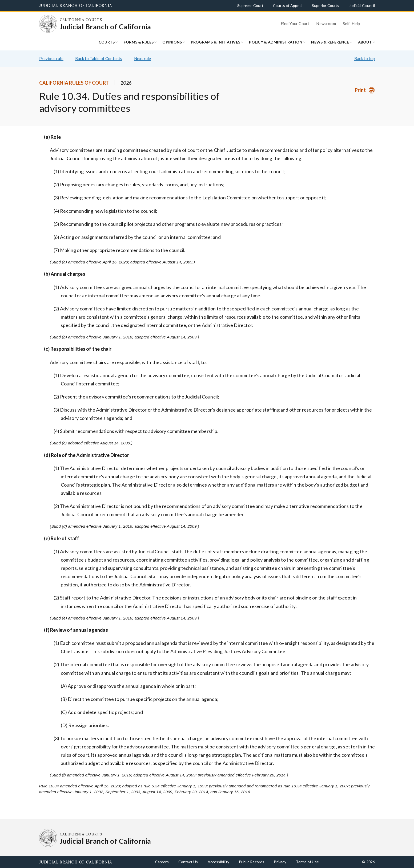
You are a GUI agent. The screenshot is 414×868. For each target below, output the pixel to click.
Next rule (143, 58)
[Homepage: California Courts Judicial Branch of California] (48, 24)
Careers (162, 862)
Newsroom (326, 24)
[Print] (365, 90)
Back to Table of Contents (99, 58)
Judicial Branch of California (76, 5)
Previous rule (51, 58)
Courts (107, 42)
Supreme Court (250, 5)
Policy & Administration (276, 42)
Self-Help (351, 24)
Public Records (252, 862)
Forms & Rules (139, 42)
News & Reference (330, 42)
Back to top (365, 58)
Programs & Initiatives (216, 42)
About (365, 42)
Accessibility (218, 862)
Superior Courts (326, 5)
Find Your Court (295, 24)
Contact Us (188, 862)
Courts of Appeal (288, 5)
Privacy (280, 862)
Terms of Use (307, 862)
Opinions (172, 42)
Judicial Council (362, 5)
